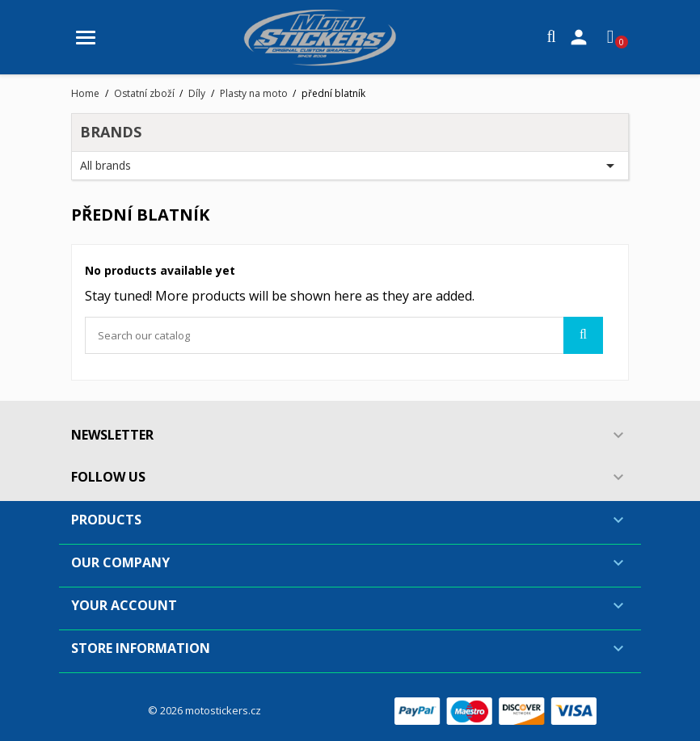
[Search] (344, 335)
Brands (111, 132)
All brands (350, 166)
